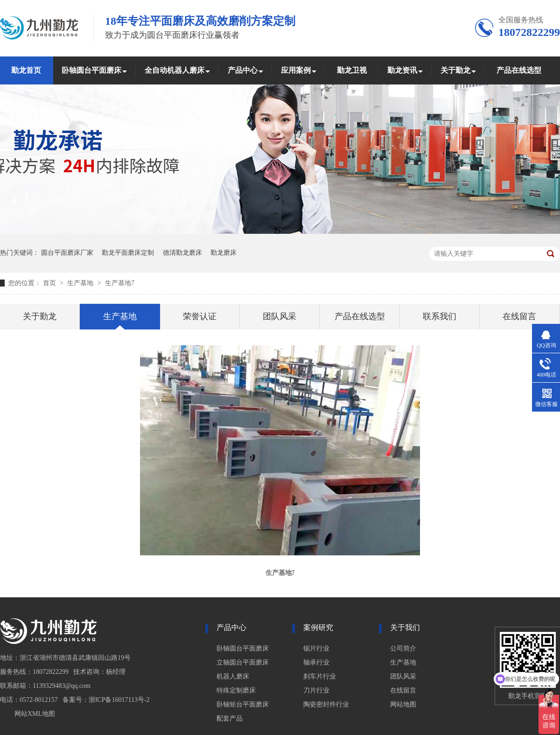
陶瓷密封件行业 (326, 704)
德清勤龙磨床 (182, 253)
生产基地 (81, 283)
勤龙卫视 (352, 70)
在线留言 (519, 316)
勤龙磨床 (224, 253)
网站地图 (403, 704)
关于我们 (405, 627)
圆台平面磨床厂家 (67, 253)
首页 (50, 283)
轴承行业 (316, 662)
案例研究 (318, 627)
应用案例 (296, 70)
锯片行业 (316, 648)
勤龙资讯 (402, 70)
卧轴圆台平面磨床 (91, 70)
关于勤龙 (455, 70)
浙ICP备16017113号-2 (119, 700)
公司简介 (403, 648)
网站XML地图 (35, 714)
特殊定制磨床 (236, 690)
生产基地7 (120, 283)
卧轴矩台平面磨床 (243, 704)
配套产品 (230, 718)
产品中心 (243, 70)
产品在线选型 (519, 70)
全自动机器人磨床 (175, 70)
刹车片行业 (320, 676)
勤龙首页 (26, 70)
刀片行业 (316, 690)
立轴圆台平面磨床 (243, 662)
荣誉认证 (200, 316)
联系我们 (440, 316)
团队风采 (280, 316)
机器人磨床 (233, 676)
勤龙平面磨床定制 (128, 253)
